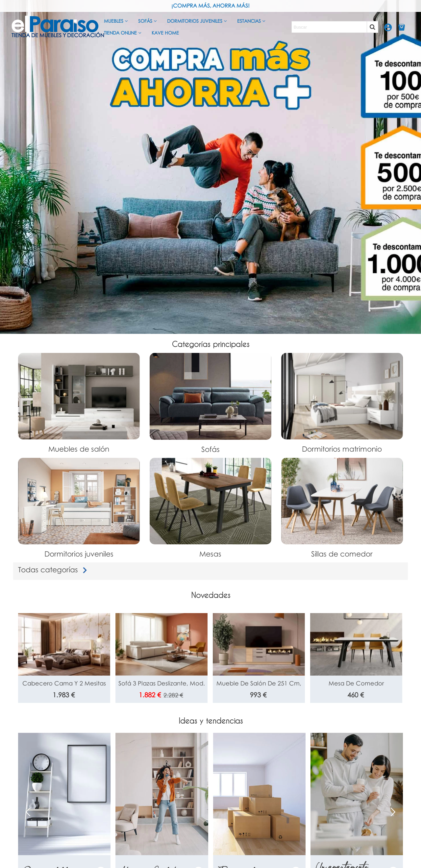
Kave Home (165, 33)
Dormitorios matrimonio (342, 449)
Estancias (249, 21)
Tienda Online (120, 33)
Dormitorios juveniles (195, 21)
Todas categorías (54, 570)
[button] (393, 812)
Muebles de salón (79, 449)
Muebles (114, 21)
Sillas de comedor (342, 554)
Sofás (145, 21)
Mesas (210, 554)
